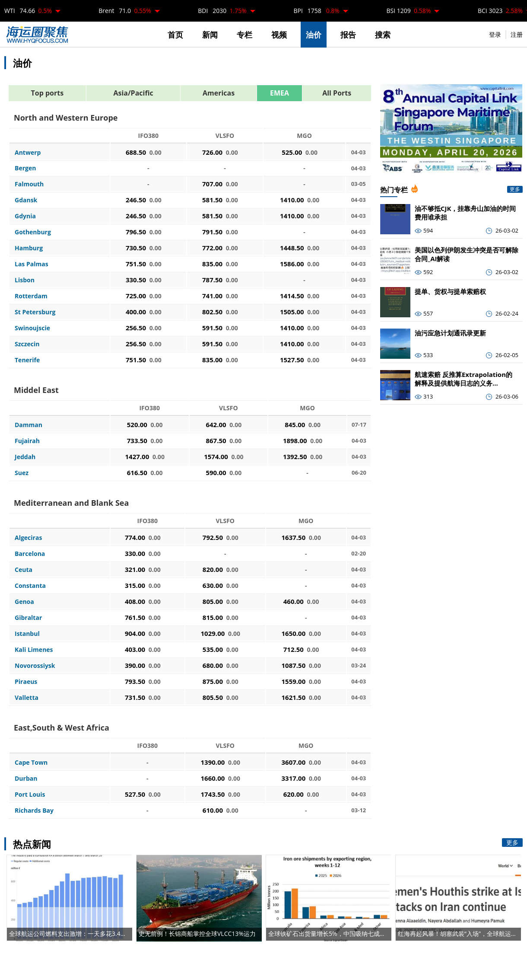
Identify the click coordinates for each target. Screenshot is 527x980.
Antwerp (28, 152)
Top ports (48, 93)
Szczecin (27, 344)
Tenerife (27, 360)
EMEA (279, 93)
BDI (222, 11)
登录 (495, 34)
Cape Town (31, 762)
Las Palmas (32, 264)
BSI (409, 11)
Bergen (25, 168)
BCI (500, 11)
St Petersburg (35, 312)
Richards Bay (34, 810)
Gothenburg (33, 232)
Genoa (24, 602)
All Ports (337, 93)
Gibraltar (28, 618)
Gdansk (26, 200)
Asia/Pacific (133, 93)
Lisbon (25, 280)
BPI (316, 11)
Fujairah (27, 441)
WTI (28, 11)
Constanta (30, 586)
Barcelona (30, 554)
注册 (517, 34)
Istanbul (27, 634)
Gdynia (25, 216)
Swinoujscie (32, 328)
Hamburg (29, 248)
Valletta (27, 697)
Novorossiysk (35, 666)
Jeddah (25, 457)
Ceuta (24, 570)
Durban (26, 778)
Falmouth (29, 184)
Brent (125, 11)
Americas (219, 93)
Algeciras (28, 538)
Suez (22, 473)
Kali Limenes (34, 650)
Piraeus (26, 682)
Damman (29, 425)
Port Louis (30, 794)
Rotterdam (31, 296)
